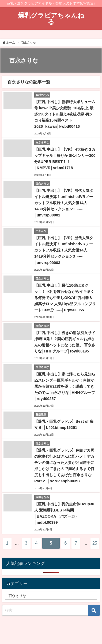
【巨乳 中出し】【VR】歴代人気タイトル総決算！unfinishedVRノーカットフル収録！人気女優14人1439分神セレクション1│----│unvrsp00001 (64, 203)
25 (95, 543)
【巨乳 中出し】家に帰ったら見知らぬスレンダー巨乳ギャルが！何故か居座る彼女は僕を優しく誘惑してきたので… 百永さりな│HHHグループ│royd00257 (65, 386)
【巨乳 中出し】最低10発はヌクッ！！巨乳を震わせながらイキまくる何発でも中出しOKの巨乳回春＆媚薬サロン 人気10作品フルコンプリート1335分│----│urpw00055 (65, 298)
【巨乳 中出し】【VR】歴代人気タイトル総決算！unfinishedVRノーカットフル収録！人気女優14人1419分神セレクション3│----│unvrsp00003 (64, 250)
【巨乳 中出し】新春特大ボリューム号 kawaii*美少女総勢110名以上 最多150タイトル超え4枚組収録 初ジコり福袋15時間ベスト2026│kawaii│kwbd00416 (65, 114)
